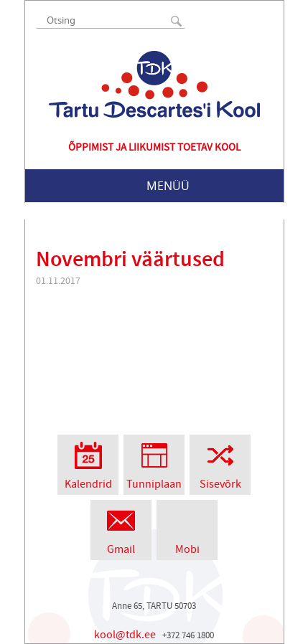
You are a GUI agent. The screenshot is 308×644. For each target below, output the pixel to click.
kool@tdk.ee (125, 635)
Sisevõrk (220, 463)
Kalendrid (88, 463)
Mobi (187, 528)
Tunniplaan (154, 463)
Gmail (121, 528)
